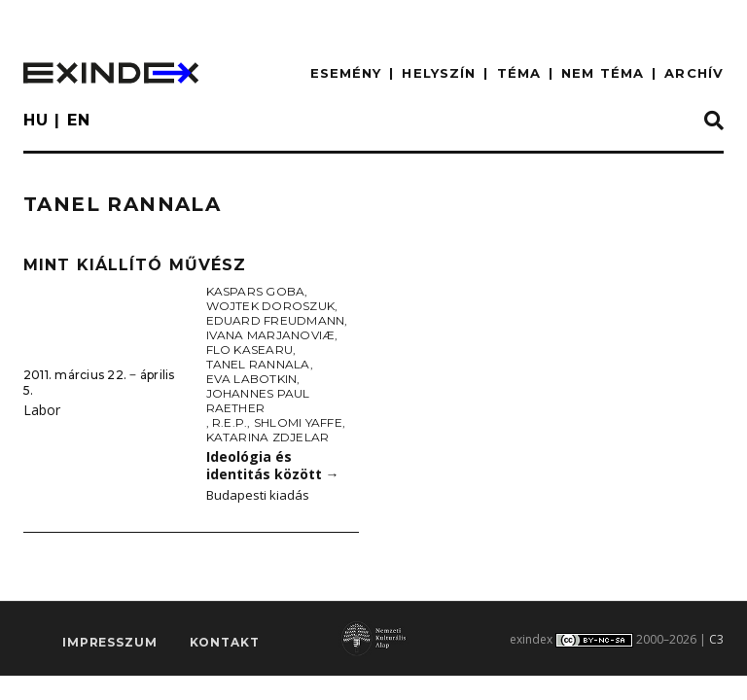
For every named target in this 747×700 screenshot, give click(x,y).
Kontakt (225, 643)
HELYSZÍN (439, 73)
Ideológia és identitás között (273, 466)
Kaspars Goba (256, 291)
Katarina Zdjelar (268, 437)
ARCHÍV (694, 73)
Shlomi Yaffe (298, 422)
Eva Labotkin (252, 379)
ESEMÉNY (346, 73)
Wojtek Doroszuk (271, 306)
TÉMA (519, 73)
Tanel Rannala (258, 364)
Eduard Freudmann (276, 320)
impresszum (109, 643)
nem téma (603, 73)
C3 (716, 639)
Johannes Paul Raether (258, 401)
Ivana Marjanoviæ (271, 335)
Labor (42, 410)
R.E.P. (230, 422)
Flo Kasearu (250, 350)
